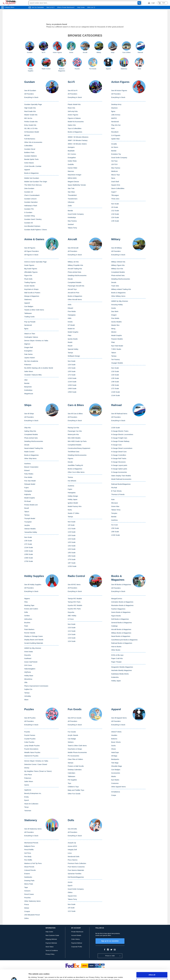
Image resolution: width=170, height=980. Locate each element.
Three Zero (115, 199)
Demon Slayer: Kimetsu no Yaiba (36, 341)
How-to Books (116, 647)
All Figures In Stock (31, 255)
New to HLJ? (51, 7)
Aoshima (27, 464)
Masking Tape (29, 605)
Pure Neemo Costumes (76, 867)
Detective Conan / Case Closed (36, 764)
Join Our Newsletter (38, 7)
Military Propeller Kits (75, 265)
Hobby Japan (73, 499)
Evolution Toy (116, 154)
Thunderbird (72, 195)
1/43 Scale (72, 549)
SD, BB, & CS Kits (31, 128)
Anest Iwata (29, 652)
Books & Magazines (31, 173)
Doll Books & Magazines (120, 619)
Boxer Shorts (116, 742)
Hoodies (114, 735)
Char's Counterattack (32, 195)
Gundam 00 (29, 223)
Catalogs (114, 626)
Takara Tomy (72, 228)
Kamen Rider (73, 168)
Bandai (70, 211)
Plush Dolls (28, 279)
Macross (71, 171)
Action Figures (73, 115)
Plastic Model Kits (74, 104)
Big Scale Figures (31, 269)
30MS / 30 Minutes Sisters (77, 144)
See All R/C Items (74, 584)
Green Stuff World (31, 662)
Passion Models (117, 339)
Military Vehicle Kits (118, 262)
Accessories (116, 773)
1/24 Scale (115, 217)
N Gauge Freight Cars (119, 438)
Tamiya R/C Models (75, 599)
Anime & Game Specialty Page (35, 262)
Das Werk (115, 311)
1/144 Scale (72, 382)
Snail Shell (115, 182)
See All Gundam (30, 90)
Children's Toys (73, 787)
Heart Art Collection (31, 804)
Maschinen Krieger (75, 175)
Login (153, 3)
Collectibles (28, 146)
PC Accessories (73, 756)
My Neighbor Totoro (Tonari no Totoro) (38, 771)
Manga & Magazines (32, 296)
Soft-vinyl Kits (73, 111)
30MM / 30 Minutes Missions (78, 137)
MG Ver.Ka (28, 118)
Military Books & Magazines (121, 633)
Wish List (91, 7)
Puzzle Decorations (31, 749)
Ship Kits (27, 428)
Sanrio (27, 785)
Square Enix (116, 185)
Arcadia (114, 144)
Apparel (27, 170)
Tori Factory (115, 359)
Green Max (115, 506)
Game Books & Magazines (121, 612)
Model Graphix (73, 332)
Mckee (27, 908)
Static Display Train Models (121, 476)
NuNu (70, 510)
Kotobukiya (72, 217)
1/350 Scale (29, 554)
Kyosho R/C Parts (74, 609)
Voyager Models (117, 363)
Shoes (114, 749)
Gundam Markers (31, 156)
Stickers (71, 742)
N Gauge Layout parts (119, 465)
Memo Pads (29, 884)
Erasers (27, 874)
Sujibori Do (28, 689)
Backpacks (115, 759)
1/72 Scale (72, 375)
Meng (113, 329)
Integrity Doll (72, 850)
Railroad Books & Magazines (122, 643)
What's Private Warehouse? (66, 7)
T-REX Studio (116, 349)
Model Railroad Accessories (121, 479)
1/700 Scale (29, 561)
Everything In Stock (31, 97)
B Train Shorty (116, 491)
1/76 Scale (72, 559)
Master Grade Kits (31, 115)
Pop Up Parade (30, 322)
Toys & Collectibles (75, 128)
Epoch (27, 800)
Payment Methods (51, 943)
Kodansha (115, 677)
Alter (26, 380)
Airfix (70, 305)
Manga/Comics (117, 599)
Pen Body (28, 856)
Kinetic (70, 322)
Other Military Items (118, 296)
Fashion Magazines (118, 609)
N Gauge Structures (118, 462)
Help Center (81, 7)
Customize (152, 971)
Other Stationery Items (32, 901)
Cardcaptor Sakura (31, 337)
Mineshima (28, 679)
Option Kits (72, 125)
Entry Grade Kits (30, 125)
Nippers (27, 599)
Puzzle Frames (30, 735)
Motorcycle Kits (73, 434)
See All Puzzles (30, 718)
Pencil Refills (29, 850)
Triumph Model (30, 518)
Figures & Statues (74, 118)
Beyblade (71, 151)
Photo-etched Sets (74, 272)
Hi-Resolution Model (32, 132)
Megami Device (73, 182)
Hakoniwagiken (30, 669)
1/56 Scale (115, 385)
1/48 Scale (115, 382)
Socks (113, 746)
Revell (70, 346)
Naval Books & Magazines (121, 636)
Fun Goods (72, 732)
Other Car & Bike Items (76, 472)
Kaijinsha (28, 494)
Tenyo (26, 807)
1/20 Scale (115, 375)
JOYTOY (114, 164)
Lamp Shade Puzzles (32, 746)
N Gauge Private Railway (120, 441)
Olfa (26, 682)
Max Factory (72, 221)
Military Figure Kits (118, 265)
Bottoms (114, 739)
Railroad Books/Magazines (121, 484)
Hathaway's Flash (31, 206)
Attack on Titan (30, 334)
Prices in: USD (110, 956)
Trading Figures (30, 282)
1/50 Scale (72, 553)
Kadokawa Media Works (120, 674)
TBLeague (115, 195)
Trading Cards (29, 317)
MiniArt (114, 332)
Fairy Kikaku (29, 474)
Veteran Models (30, 529)
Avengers (71, 147)
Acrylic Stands (29, 286)
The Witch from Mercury (33, 185)
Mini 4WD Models (74, 438)
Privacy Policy (50, 954)
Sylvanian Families (75, 874)
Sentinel (71, 224)
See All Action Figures (119, 90)
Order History (76, 939)
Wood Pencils (29, 867)
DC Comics (72, 154)
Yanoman (28, 811)
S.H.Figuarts (116, 135)
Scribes (27, 616)
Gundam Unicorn (30, 199)
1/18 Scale (115, 214)
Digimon (27, 344)
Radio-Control (29, 452)
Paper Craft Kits (117, 658)
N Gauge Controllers (119, 455)
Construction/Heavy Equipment (79, 448)
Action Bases (29, 163)
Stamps (71, 763)
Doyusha (27, 655)
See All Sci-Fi (73, 90)
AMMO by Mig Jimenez (120, 301)
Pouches (27, 898)
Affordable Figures (31, 272)
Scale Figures (29, 265)
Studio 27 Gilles (73, 513)
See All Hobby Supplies (33, 584)
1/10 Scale (72, 628)
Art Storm (115, 147)
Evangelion (72, 158)
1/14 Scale (72, 634)
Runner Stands (30, 633)
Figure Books (116, 616)
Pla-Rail (114, 488)
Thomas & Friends (118, 494)
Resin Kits (71, 108)
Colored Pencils (30, 870)
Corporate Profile (77, 947)
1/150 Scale (72, 566)
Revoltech (115, 132)
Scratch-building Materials (34, 643)
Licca (70, 853)
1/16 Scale (115, 371)
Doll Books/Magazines (76, 877)
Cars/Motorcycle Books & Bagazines (124, 640)
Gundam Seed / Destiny (33, 219)
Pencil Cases (29, 894)
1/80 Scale (115, 532)
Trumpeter (28, 522)
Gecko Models (116, 322)
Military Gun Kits (117, 269)
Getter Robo (72, 161)
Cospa (114, 795)
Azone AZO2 (72, 846)
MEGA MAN (72, 178)
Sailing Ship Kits (30, 431)
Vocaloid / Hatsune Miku (33, 375)
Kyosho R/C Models (75, 605)
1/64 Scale (72, 556)
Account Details (76, 935)
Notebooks (28, 877)
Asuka (114, 308)
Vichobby (28, 696)
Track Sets (115, 286)
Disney (27, 768)
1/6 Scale (115, 207)
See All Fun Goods (75, 718)
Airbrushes (28, 619)
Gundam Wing (29, 216)
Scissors (27, 891)
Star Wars (71, 192)
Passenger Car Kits (75, 431)
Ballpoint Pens (29, 846)
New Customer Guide (52, 935)
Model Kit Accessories (76, 122)
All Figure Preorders (31, 251)
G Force (71, 619)
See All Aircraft (73, 248)
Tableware (28, 313)
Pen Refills (28, 860)
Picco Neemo (73, 860)
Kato (113, 499)
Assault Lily (72, 843)
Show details (33, 976)
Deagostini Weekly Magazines (122, 667)
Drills (26, 612)
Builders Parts (29, 152)
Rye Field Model (117, 346)
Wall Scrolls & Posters (32, 293)
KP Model (71, 325)
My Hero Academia (31, 361)
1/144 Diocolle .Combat (33, 166)
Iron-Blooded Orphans (32, 226)
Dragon (114, 315)
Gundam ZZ (29, 192)
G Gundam (28, 212)
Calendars (71, 773)
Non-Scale (115, 204)
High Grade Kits (30, 108)
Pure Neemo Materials (76, 870)
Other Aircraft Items (75, 299)
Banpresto (28, 387)
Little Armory (116, 115)
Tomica (70, 477)
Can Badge (72, 739)
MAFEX (114, 118)
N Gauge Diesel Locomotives (122, 448)
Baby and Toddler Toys (76, 790)
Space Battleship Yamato (77, 185)
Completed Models (75, 282)
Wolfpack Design (74, 356)
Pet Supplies (72, 780)
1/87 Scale (72, 563)
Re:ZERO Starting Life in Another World (39, 368)
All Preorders (29, 94)
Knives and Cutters (31, 609)
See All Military (117, 248)
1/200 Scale (72, 385)
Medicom (115, 171)
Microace (115, 503)
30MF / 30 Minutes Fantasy (78, 140)
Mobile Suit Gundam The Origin (36, 182)
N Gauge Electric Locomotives (122, 434)
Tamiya (70, 353)
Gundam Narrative (31, 202)
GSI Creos (28, 665)
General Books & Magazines (122, 623)
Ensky (27, 797)
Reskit (70, 342)
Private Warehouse (77, 932)
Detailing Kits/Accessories (77, 275)
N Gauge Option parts (119, 469)
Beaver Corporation (31, 467)
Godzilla (71, 164)
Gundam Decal (30, 149)
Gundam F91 (29, 209)
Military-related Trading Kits (121, 289)
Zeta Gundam (29, 188)
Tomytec (114, 513)
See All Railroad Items (119, 414)
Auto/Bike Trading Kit (75, 465)
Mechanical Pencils (31, 843)
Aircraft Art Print (73, 293)
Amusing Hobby (117, 305)
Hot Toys (114, 161)
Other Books (116, 650)
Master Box (115, 325)
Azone (70, 882)
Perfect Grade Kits (31, 122)
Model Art (71, 329)
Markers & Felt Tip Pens (33, 863)
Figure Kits (28, 275)
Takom (114, 353)
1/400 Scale (72, 388)
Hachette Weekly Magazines (122, 670)
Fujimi (26, 488)
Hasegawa (72, 315)
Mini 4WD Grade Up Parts (77, 441)
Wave (26, 700)
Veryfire (27, 525)
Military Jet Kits (73, 262)
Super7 (114, 192)
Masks (114, 776)
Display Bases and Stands (34, 640)
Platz (70, 335)
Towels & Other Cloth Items (34, 310)
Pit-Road (27, 501)
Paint (26, 626)
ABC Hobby (72, 616)
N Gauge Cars (116, 445)
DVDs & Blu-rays (117, 655)
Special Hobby (73, 349)
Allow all (152, 965)
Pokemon (28, 365)
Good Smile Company (76, 214)
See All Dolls (72, 829)
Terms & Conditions (52, 950)
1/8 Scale (71, 525)
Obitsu (70, 892)
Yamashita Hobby (31, 532)
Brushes (27, 623)
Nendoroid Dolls (74, 856)
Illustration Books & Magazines (122, 605)
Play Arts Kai (116, 125)
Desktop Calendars (75, 770)
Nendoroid (115, 122)
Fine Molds (72, 311)
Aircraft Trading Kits (75, 269)
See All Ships (29, 414)
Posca (27, 904)
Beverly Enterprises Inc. (33, 793)
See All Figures (30, 248)
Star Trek (71, 188)
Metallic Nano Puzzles (32, 752)
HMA (70, 318)
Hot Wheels (72, 481)
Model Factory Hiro (75, 506)
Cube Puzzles (29, 742)
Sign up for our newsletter (110, 941)
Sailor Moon (29, 371)
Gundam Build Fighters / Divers (36, 230)
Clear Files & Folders (75, 759)
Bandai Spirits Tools (31, 159)
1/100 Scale (72, 378)
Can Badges (29, 306)
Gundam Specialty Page (33, 104)
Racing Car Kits (73, 428)
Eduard (70, 308)
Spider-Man (115, 139)
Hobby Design (73, 496)
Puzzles (27, 732)
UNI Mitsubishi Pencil (32, 915)
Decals (70, 279)
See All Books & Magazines (121, 584)
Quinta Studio (73, 339)
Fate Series (28, 354)
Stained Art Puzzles (31, 756)
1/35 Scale (115, 221)
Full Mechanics (30, 139)
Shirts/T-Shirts (116, 732)
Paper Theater (116, 662)
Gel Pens (28, 853)
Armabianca (116, 792)
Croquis (27, 911)
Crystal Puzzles (30, 739)
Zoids (70, 206)
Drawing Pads (29, 881)
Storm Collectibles (118, 188)
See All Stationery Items (33, 829)
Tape (26, 887)
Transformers (73, 199)
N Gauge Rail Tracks (119, 458)
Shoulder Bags (117, 766)
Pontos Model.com (31, 505)
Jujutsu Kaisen (30, 358)
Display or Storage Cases (34, 636)
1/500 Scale (72, 392)
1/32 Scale (72, 368)
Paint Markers (29, 629)
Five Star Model (30, 481)
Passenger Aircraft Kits (76, 286)
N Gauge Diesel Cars (119, 452)
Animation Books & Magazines (122, 602)
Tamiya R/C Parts (74, 602)
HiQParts (28, 672)
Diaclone (114, 108)
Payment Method (77, 943)
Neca (113, 178)
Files (26, 602)
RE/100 (27, 135)
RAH (113, 128)
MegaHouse (29, 394)
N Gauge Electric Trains (120, 431)
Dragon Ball (29, 347)
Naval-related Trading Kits (34, 448)
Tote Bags (115, 763)
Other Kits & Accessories (33, 142)
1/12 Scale (115, 211)
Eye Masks (115, 780)
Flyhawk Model (30, 484)
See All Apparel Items (119, 718)
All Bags (114, 756)
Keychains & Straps (31, 289)
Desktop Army (116, 104)
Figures (70, 458)
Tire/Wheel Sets (74, 452)
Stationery (28, 299)
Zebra (26, 918)
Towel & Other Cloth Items (77, 746)
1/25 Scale (72, 542)
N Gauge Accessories (119, 472)
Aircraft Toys (72, 289)
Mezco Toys (116, 175)
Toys (69, 783)
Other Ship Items (30, 458)
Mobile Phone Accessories (77, 752)
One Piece (28, 775)
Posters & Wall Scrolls (76, 766)
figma (113, 111)
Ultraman (71, 202)
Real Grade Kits (30, 111)
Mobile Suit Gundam (32, 178)
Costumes (115, 783)
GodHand (28, 658)
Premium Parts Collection (77, 863)
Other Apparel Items (118, 787)
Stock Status (49, 947)
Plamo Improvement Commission (36, 686)
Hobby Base (29, 676)
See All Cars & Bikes (75, 414)
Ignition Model (73, 503)
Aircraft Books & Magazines (121, 629)
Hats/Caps (115, 752)
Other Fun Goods (74, 794)
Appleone (28, 790)
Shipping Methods (51, 939)
